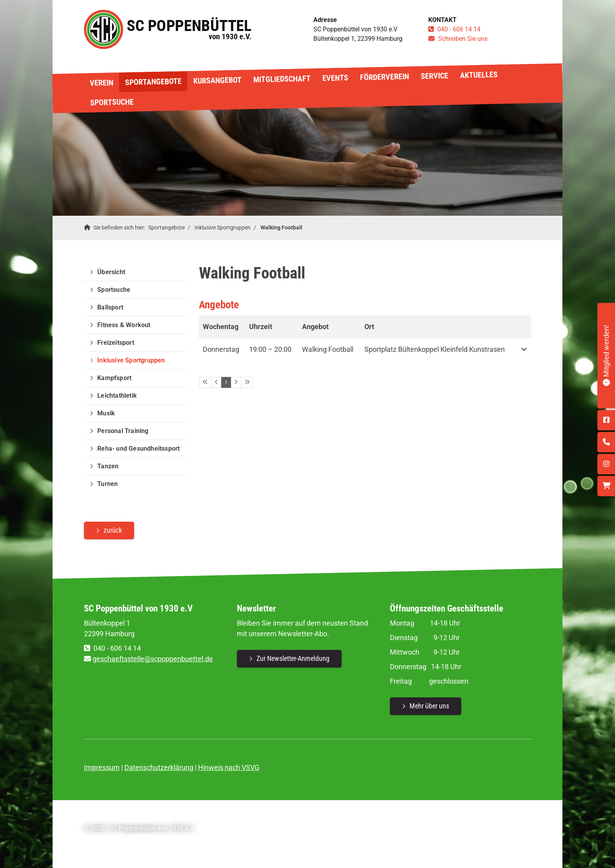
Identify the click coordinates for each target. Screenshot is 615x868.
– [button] (270, 349)
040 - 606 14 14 (459, 29)
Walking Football (281, 228)
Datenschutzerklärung (159, 767)
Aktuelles (479, 75)
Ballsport (110, 307)
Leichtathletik (117, 396)
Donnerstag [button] (221, 349)
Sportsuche (112, 102)
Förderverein (384, 77)
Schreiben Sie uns (463, 39)
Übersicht (111, 272)
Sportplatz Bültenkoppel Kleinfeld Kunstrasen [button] (435, 349)
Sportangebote (153, 82)
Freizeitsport (116, 343)
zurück (113, 530)
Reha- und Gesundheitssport (138, 449)
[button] (524, 349)
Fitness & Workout (124, 325)
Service (434, 76)
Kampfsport (114, 378)
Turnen (107, 484)
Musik (106, 413)
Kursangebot (217, 81)
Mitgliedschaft (282, 79)
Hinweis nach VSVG (229, 767)
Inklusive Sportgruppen (223, 228)
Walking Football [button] (328, 349)
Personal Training (123, 431)
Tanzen (108, 466)
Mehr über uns (429, 706)
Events (335, 78)
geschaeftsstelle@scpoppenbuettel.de (153, 659)
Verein (101, 83)
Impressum (102, 767)
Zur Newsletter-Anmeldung (293, 658)
